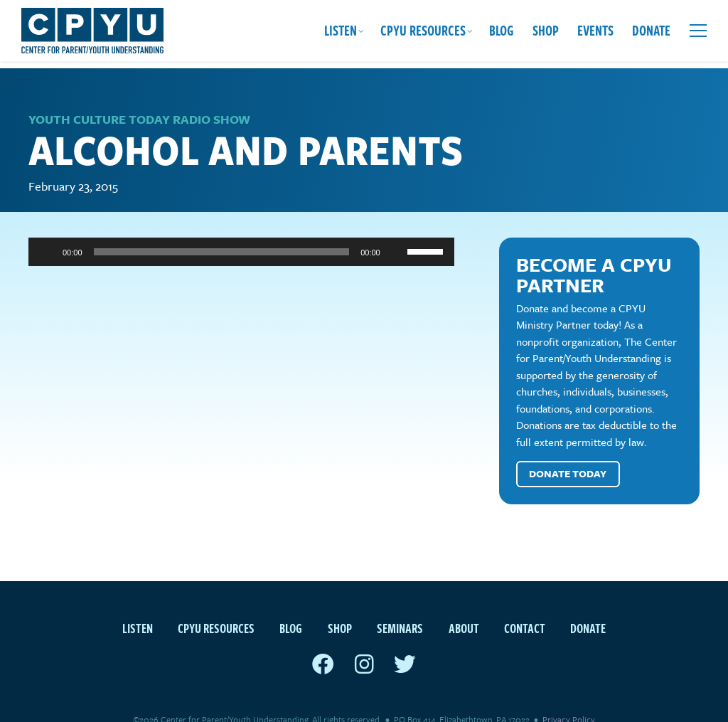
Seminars (400, 605)
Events (595, 30)
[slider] (222, 229)
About (464, 605)
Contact (525, 605)
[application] (241, 229)
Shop (546, 30)
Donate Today (568, 451)
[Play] (47, 229)
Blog (502, 30)
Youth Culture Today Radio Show (139, 96)
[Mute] (396, 229)
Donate (651, 30)
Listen (341, 30)
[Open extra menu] (698, 31)
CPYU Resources (423, 30)
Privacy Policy (569, 696)
